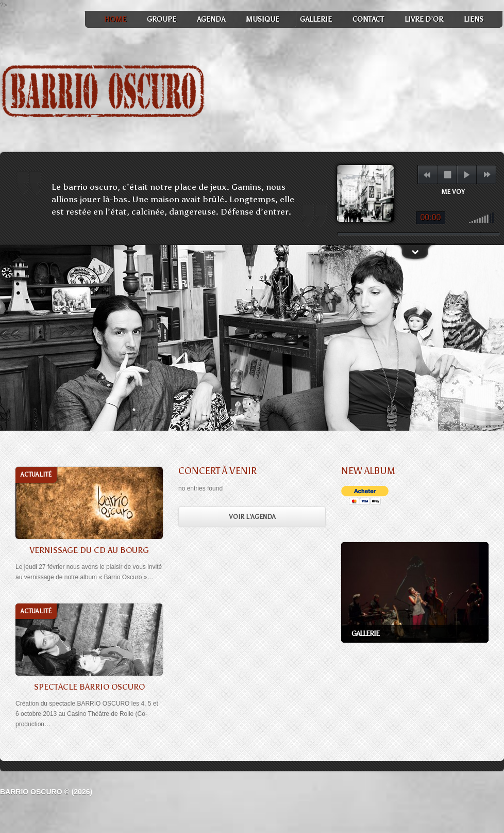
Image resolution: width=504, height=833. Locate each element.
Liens (474, 19)
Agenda (211, 19)
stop (448, 175)
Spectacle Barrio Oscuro (89, 687)
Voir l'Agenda (252, 517)
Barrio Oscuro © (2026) (46, 792)
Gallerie (316, 19)
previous (427, 175)
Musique (263, 19)
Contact (368, 19)
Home (115, 19)
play (467, 175)
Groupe (162, 19)
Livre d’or (424, 19)
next (487, 175)
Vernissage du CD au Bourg (89, 550)
